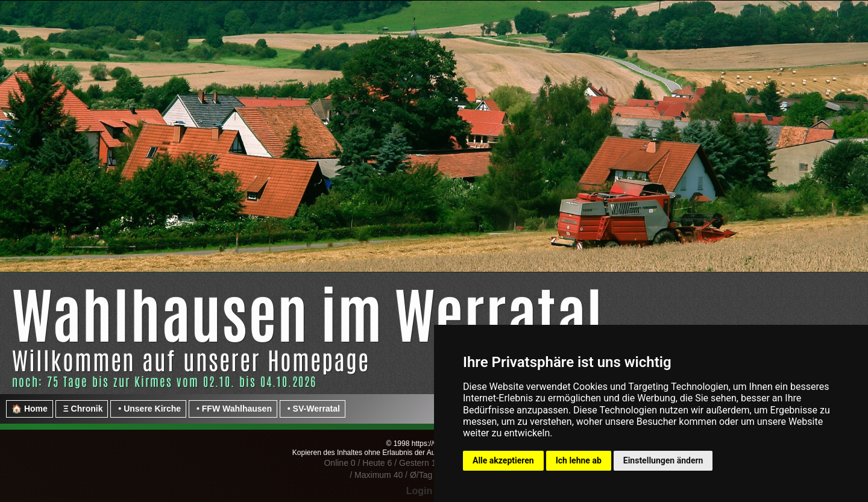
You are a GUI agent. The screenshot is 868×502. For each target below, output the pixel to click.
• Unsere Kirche (148, 409)
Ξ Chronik (82, 409)
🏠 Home (30, 409)
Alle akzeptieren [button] (503, 460)
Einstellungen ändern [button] (663, 460)
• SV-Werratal (313, 409)
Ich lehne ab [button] (579, 460)
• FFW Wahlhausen (233, 409)
